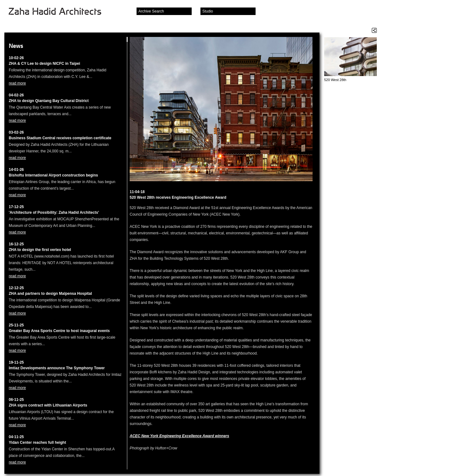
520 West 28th (335, 80)
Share (374, 30)
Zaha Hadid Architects (60, 12)
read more (17, 83)
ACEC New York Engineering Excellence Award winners (179, 436)
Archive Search (151, 11)
